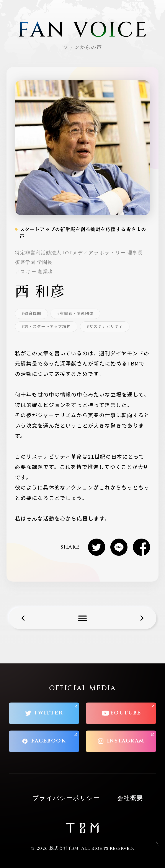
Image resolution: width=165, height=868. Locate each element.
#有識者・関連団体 (75, 313)
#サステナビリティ (105, 326)
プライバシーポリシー (66, 798)
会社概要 (130, 798)
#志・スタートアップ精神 (46, 326)
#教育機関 (31, 313)
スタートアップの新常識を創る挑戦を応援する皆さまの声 (83, 232)
